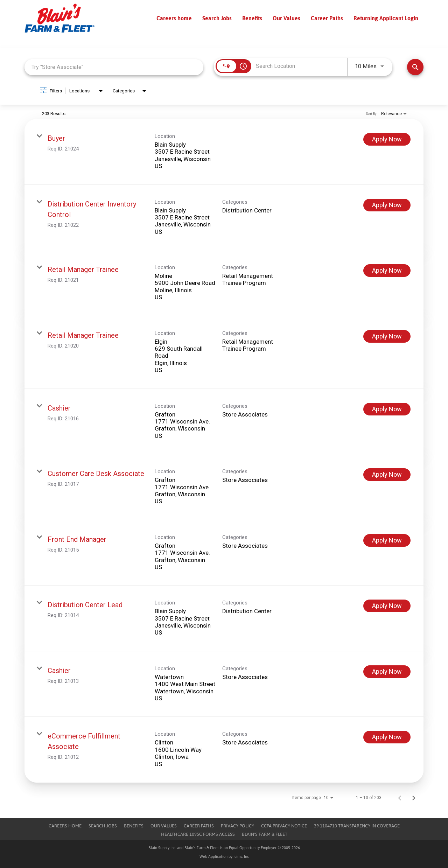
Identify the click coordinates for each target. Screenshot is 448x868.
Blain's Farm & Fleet (265, 834)
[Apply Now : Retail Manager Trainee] (387, 271)
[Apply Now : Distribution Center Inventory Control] (387, 205)
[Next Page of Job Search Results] (414, 798)
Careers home (174, 18)
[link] (224, 152)
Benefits (252, 18)
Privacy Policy (237, 826)
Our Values (286, 18)
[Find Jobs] (415, 67)
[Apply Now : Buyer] (387, 139)
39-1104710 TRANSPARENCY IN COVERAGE (357, 826)
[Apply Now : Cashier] (387, 409)
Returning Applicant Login (386, 18)
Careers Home (65, 826)
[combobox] (114, 67)
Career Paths (327, 18)
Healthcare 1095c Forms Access (198, 834)
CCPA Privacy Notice (284, 826)
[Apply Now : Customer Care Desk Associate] (387, 475)
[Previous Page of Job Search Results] (400, 798)
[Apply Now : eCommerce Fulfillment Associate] (387, 737)
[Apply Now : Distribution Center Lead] (387, 606)
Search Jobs (217, 18)
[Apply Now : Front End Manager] (387, 540)
